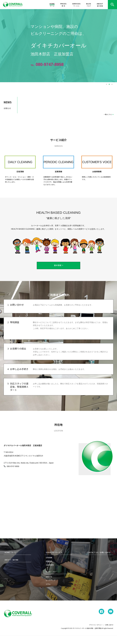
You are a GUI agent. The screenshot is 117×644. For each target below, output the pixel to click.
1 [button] (106, 84)
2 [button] (109, 84)
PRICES (63, 5)
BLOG (89, 5)
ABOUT (100, 5)
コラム (48, 584)
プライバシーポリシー (96, 625)
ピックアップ (51, 580)
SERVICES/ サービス (54, 552)
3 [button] (112, 84)
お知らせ (49, 577)
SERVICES (76, 5)
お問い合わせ (109, 625)
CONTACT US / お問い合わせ (99, 552)
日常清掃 (49, 558)
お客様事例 (50, 565)
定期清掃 (49, 561)
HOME (52, 5)
